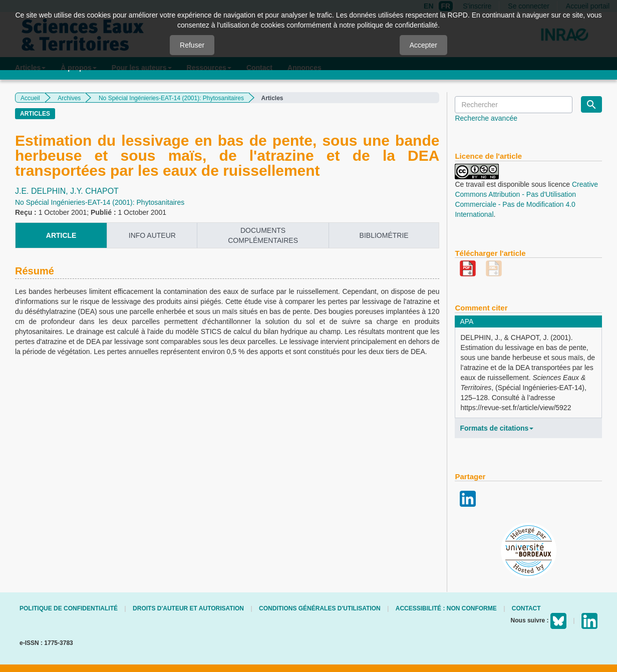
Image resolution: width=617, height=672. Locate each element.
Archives (69, 98)
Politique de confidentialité (69, 608)
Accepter (423, 45)
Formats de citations (497, 428)
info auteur (152, 235)
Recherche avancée (486, 118)
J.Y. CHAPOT (94, 191)
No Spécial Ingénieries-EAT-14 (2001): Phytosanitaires (171, 98)
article (61, 235)
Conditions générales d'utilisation (320, 608)
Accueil (30, 98)
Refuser (192, 45)
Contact (526, 608)
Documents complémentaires (263, 235)
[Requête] (514, 105)
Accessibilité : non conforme (446, 608)
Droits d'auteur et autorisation (188, 608)
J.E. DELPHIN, (43, 191)
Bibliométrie (384, 235)
